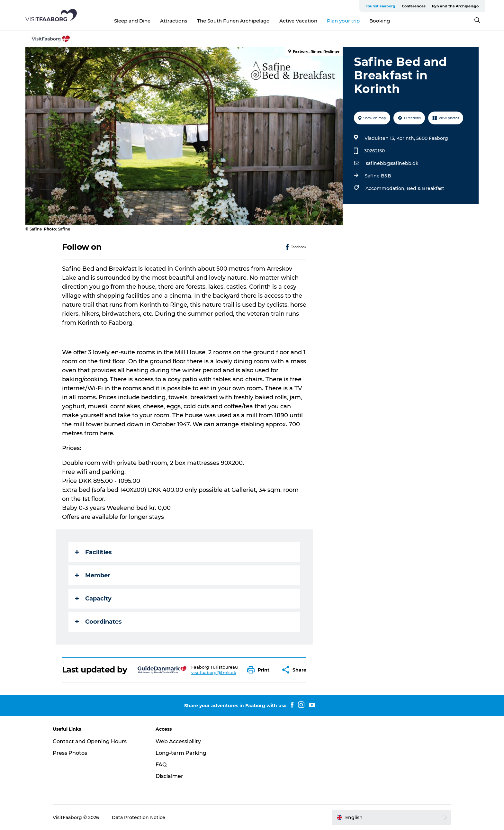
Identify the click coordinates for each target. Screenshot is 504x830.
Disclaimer (169, 776)
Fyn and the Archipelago (455, 6)
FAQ (161, 765)
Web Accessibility (178, 741)
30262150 (374, 151)
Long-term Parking (181, 753)
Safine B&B (378, 176)
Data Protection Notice (139, 817)
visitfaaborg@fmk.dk (214, 672)
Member (93, 575)
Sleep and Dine (132, 21)
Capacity (93, 599)
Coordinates (99, 622)
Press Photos (70, 753)
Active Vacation (298, 21)
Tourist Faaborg (381, 6)
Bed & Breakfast (425, 188)
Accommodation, (386, 188)
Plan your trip (343, 21)
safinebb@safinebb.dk (392, 163)
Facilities (94, 552)
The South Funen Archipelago (233, 21)
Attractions (174, 21)
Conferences (414, 6)
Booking (380, 21)
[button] (260, 670)
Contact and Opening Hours (90, 741)
